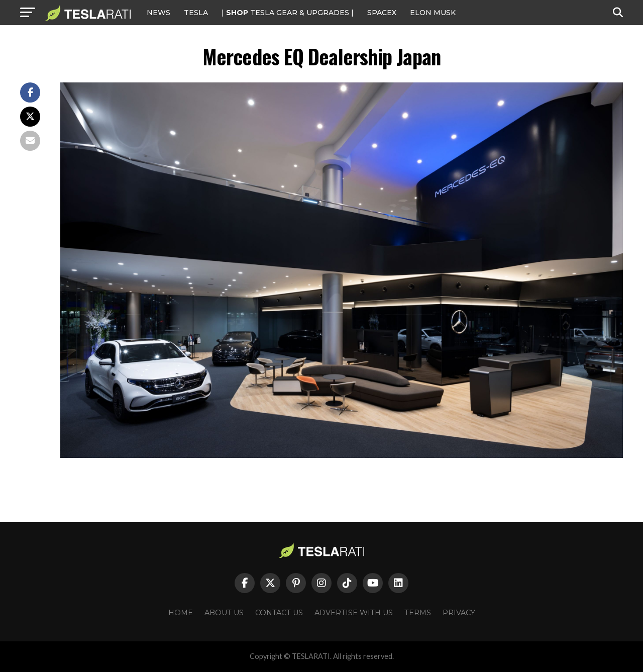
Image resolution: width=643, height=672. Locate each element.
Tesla (196, 13)
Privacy (459, 613)
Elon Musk (433, 13)
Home (181, 613)
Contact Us (279, 613)
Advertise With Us (354, 613)
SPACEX (382, 13)
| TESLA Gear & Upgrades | (288, 13)
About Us (224, 613)
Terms (418, 613)
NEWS (158, 13)
